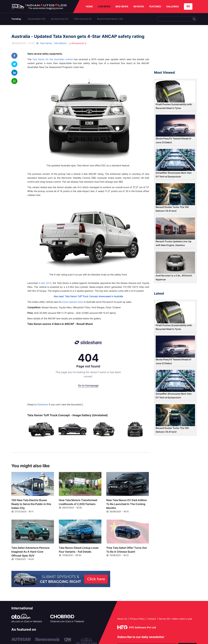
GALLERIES (172, 6)
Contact (152, 619)
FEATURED (155, 6)
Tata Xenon (46, 43)
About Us (122, 619)
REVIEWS (139, 6)
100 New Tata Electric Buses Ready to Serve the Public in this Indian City (31, 504)
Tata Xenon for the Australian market (53, 59)
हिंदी (188, 6)
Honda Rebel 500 (37, 19)
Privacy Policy (137, 619)
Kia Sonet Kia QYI (60, 19)
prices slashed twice (72, 302)
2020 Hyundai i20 (83, 19)
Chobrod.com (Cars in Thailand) (67, 621)
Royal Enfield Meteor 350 (110, 19)
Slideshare (43, 404)
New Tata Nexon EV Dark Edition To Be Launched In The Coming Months (127, 504)
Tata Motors (60, 43)
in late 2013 (45, 283)
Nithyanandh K (77, 43)
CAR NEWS (104, 6)
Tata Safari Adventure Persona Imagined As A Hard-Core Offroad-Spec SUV (30, 552)
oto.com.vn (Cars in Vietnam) (27, 621)
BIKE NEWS (122, 6)
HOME (89, 6)
